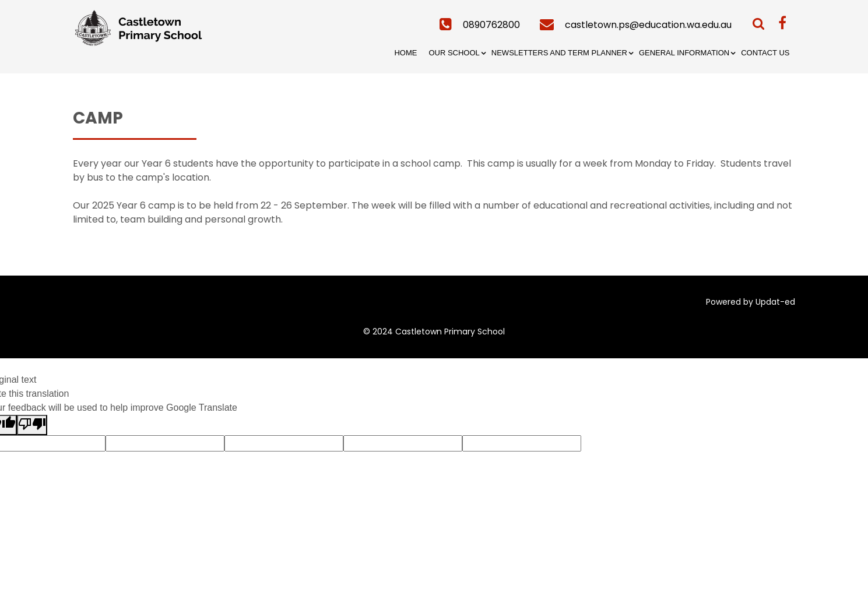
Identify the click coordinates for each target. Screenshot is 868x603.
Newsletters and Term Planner (559, 53)
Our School (454, 53)
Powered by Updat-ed (751, 302)
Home (405, 53)
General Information (684, 53)
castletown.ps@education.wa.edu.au (648, 25)
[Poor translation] (32, 425)
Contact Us (765, 53)
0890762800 (491, 25)
